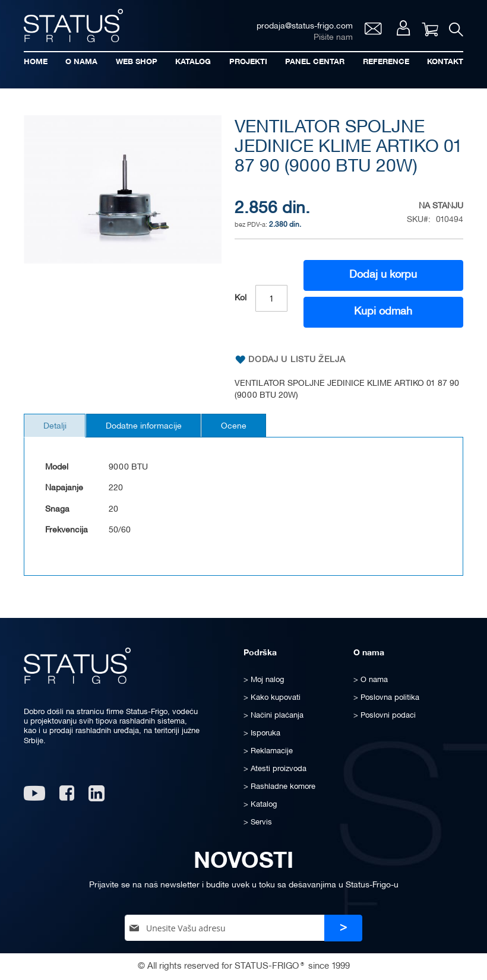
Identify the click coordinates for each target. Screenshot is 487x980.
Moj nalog (402, 30)
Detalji (57, 428)
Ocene (244, 428)
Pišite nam (331, 39)
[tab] (57, 427)
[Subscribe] (343, 928)
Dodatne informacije (150, 428)
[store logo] (74, 26)
